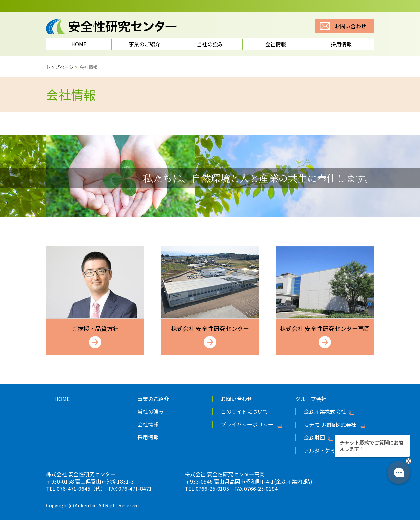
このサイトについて (244, 412)
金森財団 (314, 438)
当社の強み (210, 44)
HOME (79, 44)
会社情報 (276, 44)
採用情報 (341, 44)
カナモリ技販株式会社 (330, 425)
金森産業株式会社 (325, 412)
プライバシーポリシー (247, 425)
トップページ (60, 67)
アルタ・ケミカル (325, 451)
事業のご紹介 (144, 44)
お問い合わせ (350, 26)
